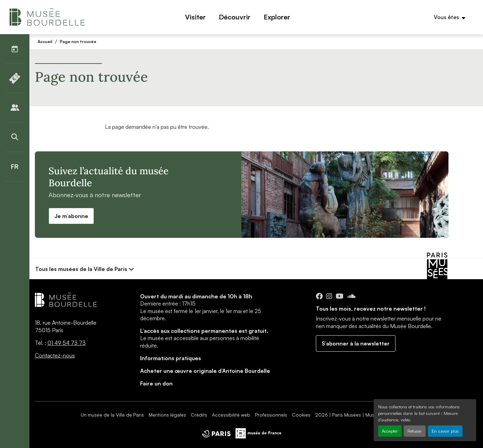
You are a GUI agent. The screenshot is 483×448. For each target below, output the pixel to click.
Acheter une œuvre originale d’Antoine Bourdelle (205, 371)
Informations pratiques (171, 358)
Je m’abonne (71, 216)
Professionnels (271, 415)
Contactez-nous (55, 355)
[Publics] (15, 108)
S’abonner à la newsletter (356, 343)
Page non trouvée (78, 42)
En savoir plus (445, 431)
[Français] (15, 166)
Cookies (301, 415)
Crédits (199, 415)
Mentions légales (167, 415)
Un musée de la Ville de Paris (112, 415)
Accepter (390, 431)
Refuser (415, 431)
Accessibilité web (231, 415)
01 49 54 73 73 (67, 343)
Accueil (45, 42)
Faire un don (156, 383)
